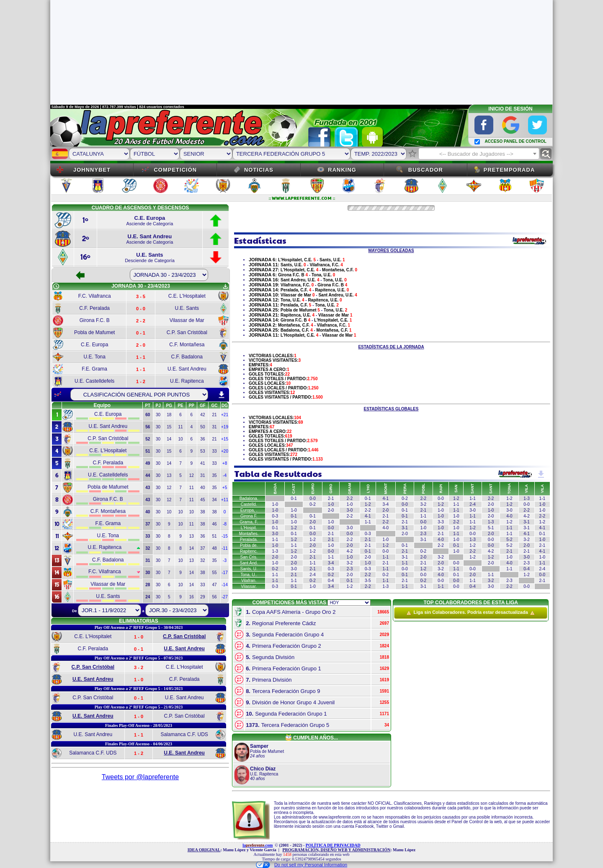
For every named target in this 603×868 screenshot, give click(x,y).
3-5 (368, 581)
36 (202, 439)
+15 (225, 439)
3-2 (423, 504)
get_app (225, 286)
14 (169, 439)
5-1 (491, 528)
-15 (224, 536)
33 (214, 451)
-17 (224, 573)
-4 (225, 475)
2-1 (331, 498)
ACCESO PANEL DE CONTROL (515, 141)
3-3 (441, 522)
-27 (224, 597)
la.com (258, 845)
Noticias (259, 170)
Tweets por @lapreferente (140, 777)
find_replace (546, 154)
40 (202, 488)
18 (169, 415)
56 (214, 597)
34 (214, 500)
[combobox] (479, 154)
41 (202, 463)
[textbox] (479, 154)
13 (169, 475)
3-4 (386, 504)
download (222, 395)
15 (169, 427)
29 (202, 597)
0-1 (294, 498)
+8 (225, 463)
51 (214, 536)
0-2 (405, 498)
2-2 (423, 498)
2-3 (423, 534)
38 (202, 512)
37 (202, 548)
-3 (225, 560)
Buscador (426, 170)
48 (214, 548)
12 (192, 475)
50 (202, 427)
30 (158, 415)
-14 (224, 585)
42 (202, 415)
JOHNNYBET (92, 170)
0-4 (526, 569)
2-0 (491, 504)
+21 (225, 415)
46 (214, 524)
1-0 (275, 504)
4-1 (386, 498)
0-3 (275, 516)
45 (202, 500)
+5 (225, 488)
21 (214, 415)
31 (214, 427)
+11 (225, 500)
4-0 (509, 516)
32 (202, 560)
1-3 (526, 498)
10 (180, 439)
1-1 (472, 498)
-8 (225, 524)
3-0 (350, 510)
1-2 (456, 498)
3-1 (526, 522)
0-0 (312, 498)
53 (202, 451)
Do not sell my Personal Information (301, 865)
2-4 (472, 504)
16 (192, 597)
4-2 (526, 516)
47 (214, 585)
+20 (225, 451)
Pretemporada (509, 170)
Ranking (342, 170)
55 (214, 573)
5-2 (509, 540)
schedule (56, 286)
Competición (175, 170)
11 (180, 427)
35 (214, 475)
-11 (224, 548)
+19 (225, 427)
